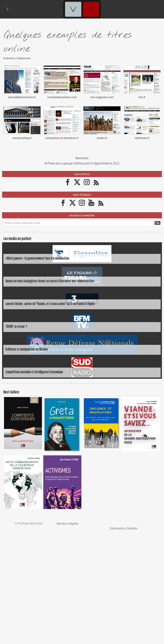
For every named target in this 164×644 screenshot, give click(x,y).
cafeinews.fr (142, 137)
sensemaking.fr (22, 137)
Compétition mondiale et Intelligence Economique (35, 371)
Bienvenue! (82, 157)
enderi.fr (102, 137)
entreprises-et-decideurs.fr (62, 137)
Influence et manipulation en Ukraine (27, 348)
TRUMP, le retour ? (16, 325)
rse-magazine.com (102, 97)
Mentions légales (67, 522)
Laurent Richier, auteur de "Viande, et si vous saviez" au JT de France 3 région (51, 303)
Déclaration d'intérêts (123, 527)
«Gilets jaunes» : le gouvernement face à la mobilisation (38, 257)
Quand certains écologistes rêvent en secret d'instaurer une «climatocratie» (51, 280)
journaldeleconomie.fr (22, 97)
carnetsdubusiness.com (62, 97)
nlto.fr (142, 97)
